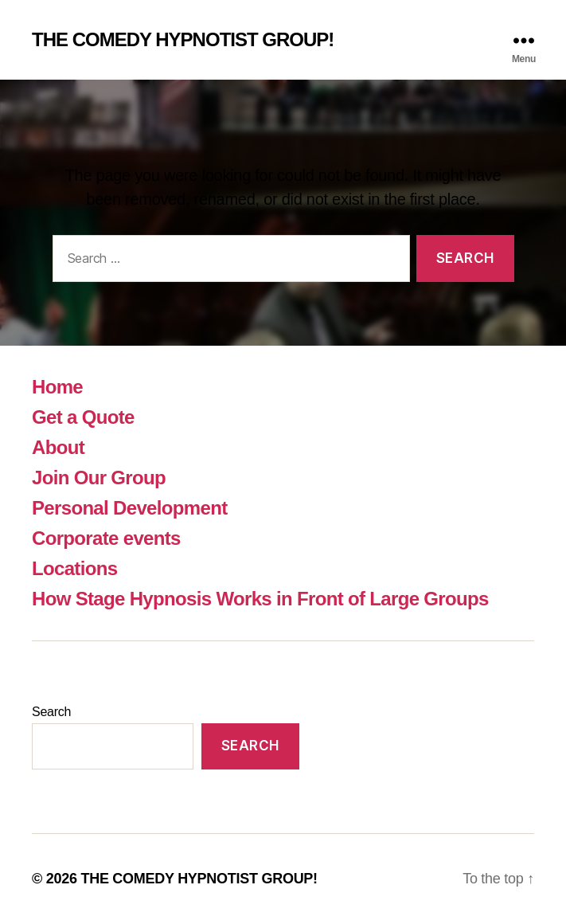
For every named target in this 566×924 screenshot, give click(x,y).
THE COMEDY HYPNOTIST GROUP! (183, 40)
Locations (74, 568)
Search (51, 712)
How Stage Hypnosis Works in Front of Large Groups (260, 599)
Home (57, 387)
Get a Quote (83, 417)
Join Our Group (99, 478)
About (58, 447)
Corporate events (106, 538)
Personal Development (129, 508)
